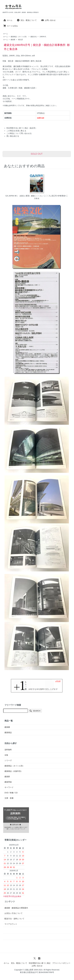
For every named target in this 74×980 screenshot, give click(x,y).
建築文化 (34, 37)
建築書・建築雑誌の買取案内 (16, 908)
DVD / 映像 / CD (11, 793)
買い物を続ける (13, 136)
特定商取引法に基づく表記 (40, 963)
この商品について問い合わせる (19, 133)
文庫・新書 (9, 798)
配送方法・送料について (14, 919)
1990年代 (43, 37)
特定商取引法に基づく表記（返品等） (22, 128)
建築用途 (8, 782)
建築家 (13, 40)
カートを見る (10, 26)
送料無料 (8, 750)
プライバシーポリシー (61, 963)
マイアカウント (11, 924)
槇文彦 (20, 40)
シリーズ (8, 760)
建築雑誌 (8, 732)
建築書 (7, 727)
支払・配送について (27, 20)
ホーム (8, 20)
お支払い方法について (14, 913)
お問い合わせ (48, 20)
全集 (6, 755)
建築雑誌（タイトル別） (19, 37)
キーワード (9, 787)
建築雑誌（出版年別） (14, 771)
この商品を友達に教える (16, 131)
